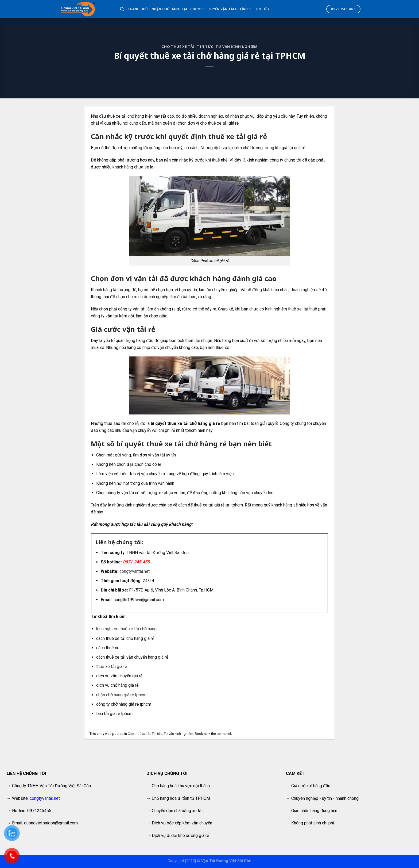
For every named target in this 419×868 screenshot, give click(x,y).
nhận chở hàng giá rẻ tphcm (122, 695)
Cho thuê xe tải (178, 47)
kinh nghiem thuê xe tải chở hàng (127, 629)
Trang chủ (138, 9)
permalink (224, 734)
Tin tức (262, 9)
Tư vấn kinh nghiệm (237, 47)
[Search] (122, 9)
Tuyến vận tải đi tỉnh (230, 9)
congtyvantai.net (135, 571)
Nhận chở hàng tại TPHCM (178, 9)
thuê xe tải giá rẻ (112, 667)
